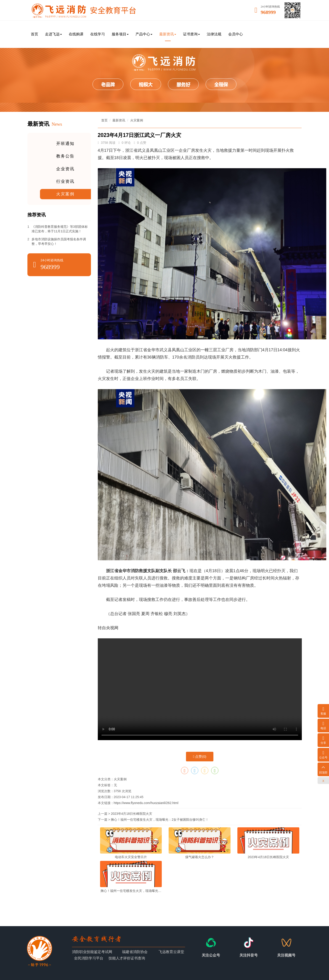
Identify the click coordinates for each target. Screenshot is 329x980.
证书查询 (191, 34)
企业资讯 (65, 169)
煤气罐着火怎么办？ (200, 857)
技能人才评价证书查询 (127, 958)
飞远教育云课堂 (171, 952)
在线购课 (76, 34)
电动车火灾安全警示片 (131, 857)
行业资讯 (65, 182)
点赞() (200, 756)
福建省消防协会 (135, 952)
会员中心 (236, 34)
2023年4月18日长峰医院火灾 (131, 814)
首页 (34, 34)
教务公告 (65, 156)
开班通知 (65, 144)
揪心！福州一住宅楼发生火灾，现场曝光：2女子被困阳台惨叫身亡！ (160, 820)
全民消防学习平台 (89, 958)
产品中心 (144, 34)
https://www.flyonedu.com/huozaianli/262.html (146, 803)
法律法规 (214, 34)
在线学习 (98, 34)
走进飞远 (53, 34)
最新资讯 (168, 34)
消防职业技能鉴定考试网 (92, 952)
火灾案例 (65, 194)
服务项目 (120, 34)
